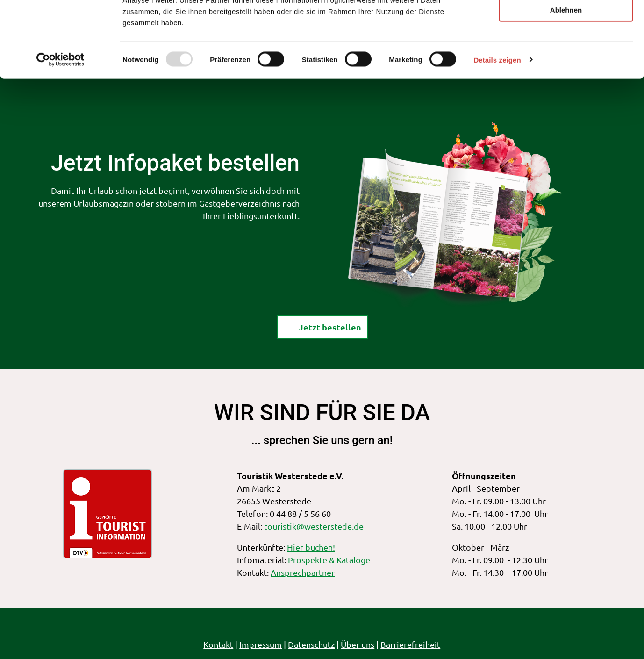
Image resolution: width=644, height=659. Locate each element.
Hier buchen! (311, 547)
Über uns (358, 644)
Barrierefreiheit (411, 644)
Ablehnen (566, 78)
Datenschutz (312, 644)
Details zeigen (497, 128)
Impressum (261, 644)
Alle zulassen (566, 23)
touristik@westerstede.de (314, 526)
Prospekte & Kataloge (329, 560)
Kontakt (219, 644)
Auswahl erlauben (566, 51)
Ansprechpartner (303, 572)
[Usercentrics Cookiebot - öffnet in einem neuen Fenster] (61, 128)
